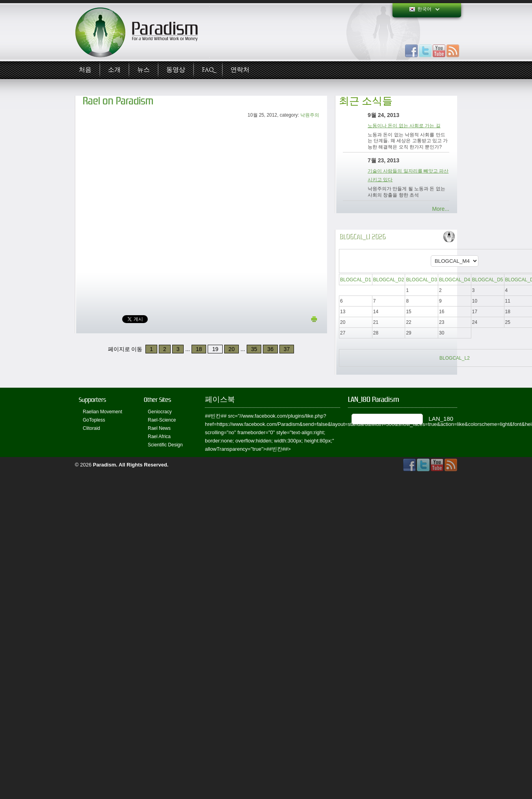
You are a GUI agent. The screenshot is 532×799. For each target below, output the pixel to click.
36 (270, 349)
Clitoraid (91, 428)
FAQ (208, 70)
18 (199, 349)
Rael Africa (159, 437)
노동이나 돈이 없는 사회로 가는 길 (404, 126)
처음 (85, 70)
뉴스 (143, 70)
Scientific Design (165, 445)
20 (232, 349)
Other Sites (157, 400)
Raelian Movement (102, 412)
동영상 (176, 70)
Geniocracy (160, 412)
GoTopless (94, 420)
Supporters (92, 400)
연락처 (240, 70)
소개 (114, 70)
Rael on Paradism (118, 101)
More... (441, 209)
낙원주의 (310, 115)
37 (287, 349)
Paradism (105, 465)
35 (254, 349)
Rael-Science (162, 420)
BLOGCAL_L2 (455, 358)
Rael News (159, 428)
